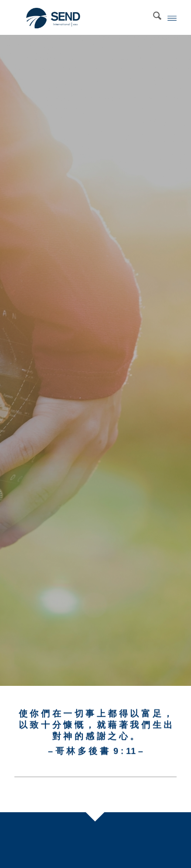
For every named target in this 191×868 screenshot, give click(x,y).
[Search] (153, 17)
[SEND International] (79, 17)
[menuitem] (153, 17)
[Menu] (172, 17)
